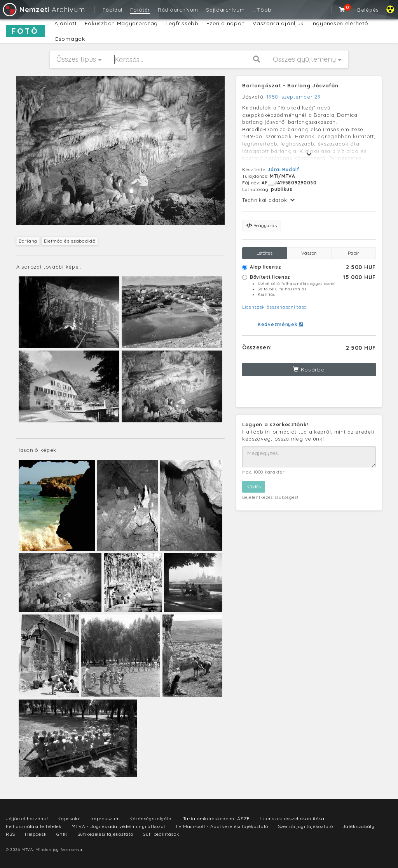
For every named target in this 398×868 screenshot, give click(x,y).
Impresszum (105, 819)
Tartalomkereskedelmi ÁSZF (217, 819)
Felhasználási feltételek (34, 826)
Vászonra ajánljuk (278, 23)
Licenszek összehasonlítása (275, 307)
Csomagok (70, 39)
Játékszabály (358, 826)
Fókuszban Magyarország (121, 23)
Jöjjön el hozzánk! (27, 819)
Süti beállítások (161, 834)
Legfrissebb (182, 23)
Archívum (43, 10)
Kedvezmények (280, 324)
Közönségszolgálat (151, 819)
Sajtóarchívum (225, 10)
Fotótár (140, 10)
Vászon (309, 253)
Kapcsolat (69, 819)
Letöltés (264, 253)
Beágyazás (262, 225)
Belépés (368, 10)
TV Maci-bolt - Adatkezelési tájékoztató (222, 826)
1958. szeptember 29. (294, 97)
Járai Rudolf (283, 169)
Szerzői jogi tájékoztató (305, 826)
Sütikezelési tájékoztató (105, 834)
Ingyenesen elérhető (340, 23)
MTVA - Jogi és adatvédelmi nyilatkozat (119, 826)
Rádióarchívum (178, 10)
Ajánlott (66, 23)
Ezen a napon (226, 23)
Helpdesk (36, 834)
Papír (353, 253)
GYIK (62, 834)
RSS (10, 834)
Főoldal (113, 10)
